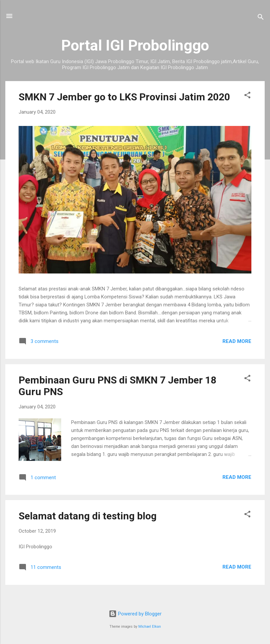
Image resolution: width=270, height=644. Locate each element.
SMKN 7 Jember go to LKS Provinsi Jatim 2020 (124, 97)
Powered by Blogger (135, 614)
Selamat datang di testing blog (88, 516)
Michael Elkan (150, 627)
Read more (237, 341)
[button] (247, 96)
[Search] (261, 18)
